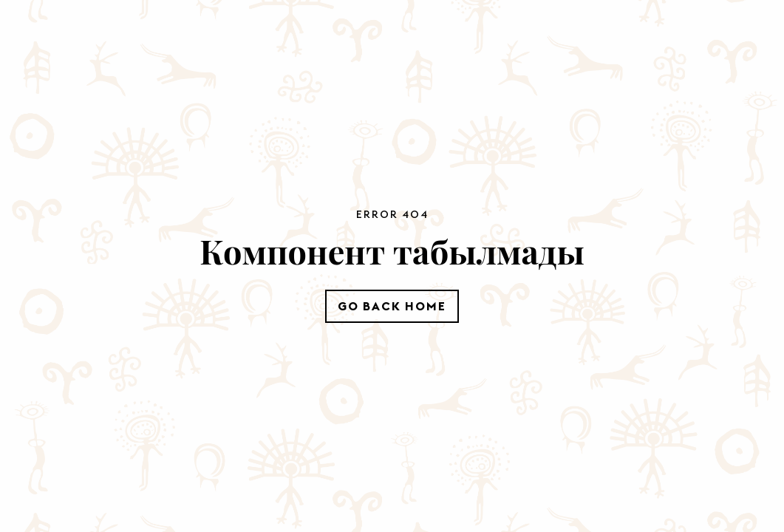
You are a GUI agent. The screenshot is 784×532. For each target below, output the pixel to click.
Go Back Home (392, 306)
